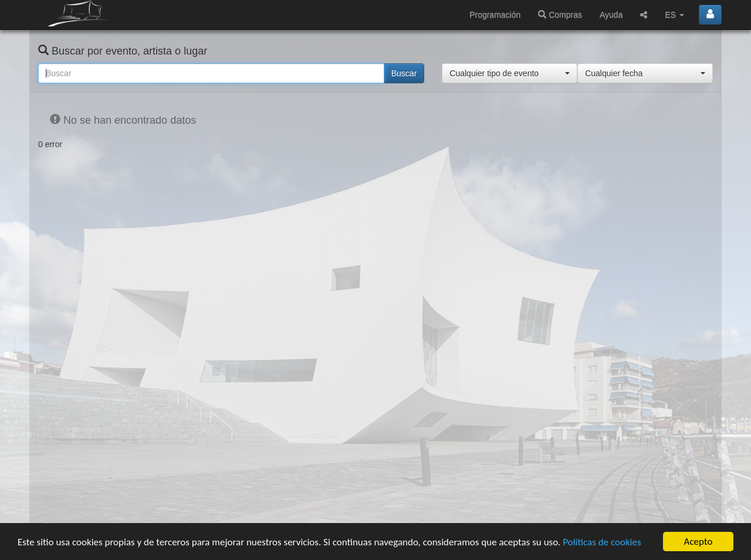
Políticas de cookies (602, 542)
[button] (510, 73)
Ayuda (611, 15)
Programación (495, 15)
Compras (560, 15)
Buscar (404, 73)
